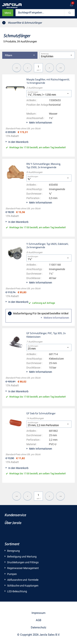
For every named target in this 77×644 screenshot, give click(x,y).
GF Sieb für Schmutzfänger (41, 413)
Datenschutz (38, 627)
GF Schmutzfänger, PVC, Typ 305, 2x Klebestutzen (46, 335)
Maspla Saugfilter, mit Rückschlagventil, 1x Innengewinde (48, 81)
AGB (38, 620)
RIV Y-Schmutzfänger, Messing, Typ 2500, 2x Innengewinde (44, 165)
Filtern (21, 55)
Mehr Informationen (41, 123)
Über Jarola (13, 523)
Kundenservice (15, 515)
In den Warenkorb (18, 142)
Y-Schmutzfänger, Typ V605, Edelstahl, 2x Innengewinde (47, 245)
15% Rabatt (12, 136)
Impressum (38, 613)
